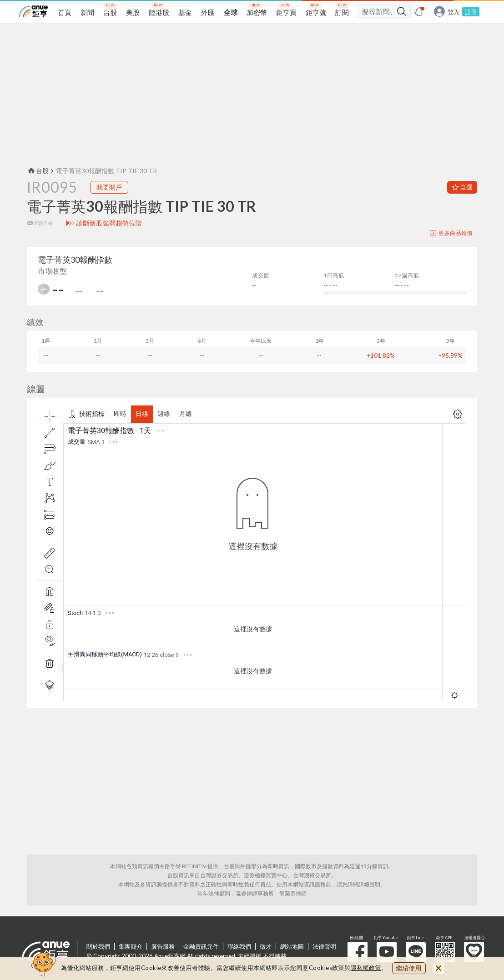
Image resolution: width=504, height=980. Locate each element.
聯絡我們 (239, 946)
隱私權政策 (366, 968)
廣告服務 (163, 946)
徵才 (266, 946)
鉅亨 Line (416, 952)
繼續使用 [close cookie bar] (409, 968)
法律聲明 (324, 946)
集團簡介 (131, 946)
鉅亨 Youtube (387, 952)
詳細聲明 (369, 884)
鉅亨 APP (445, 952)
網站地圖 (292, 946)
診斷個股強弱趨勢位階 (109, 223)
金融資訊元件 (201, 946)
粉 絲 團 (358, 952)
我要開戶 (109, 187)
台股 (38, 171)
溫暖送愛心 (474, 952)
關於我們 (98, 946)
